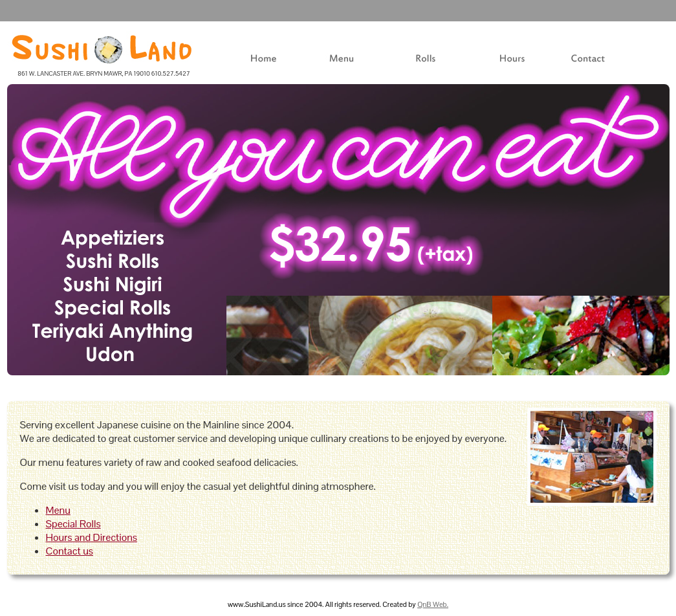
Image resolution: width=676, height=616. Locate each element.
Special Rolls (73, 524)
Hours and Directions (92, 537)
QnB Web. (433, 604)
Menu (310, 67)
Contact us (70, 551)
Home (215, 67)
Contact (573, 67)
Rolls (393, 67)
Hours (481, 67)
